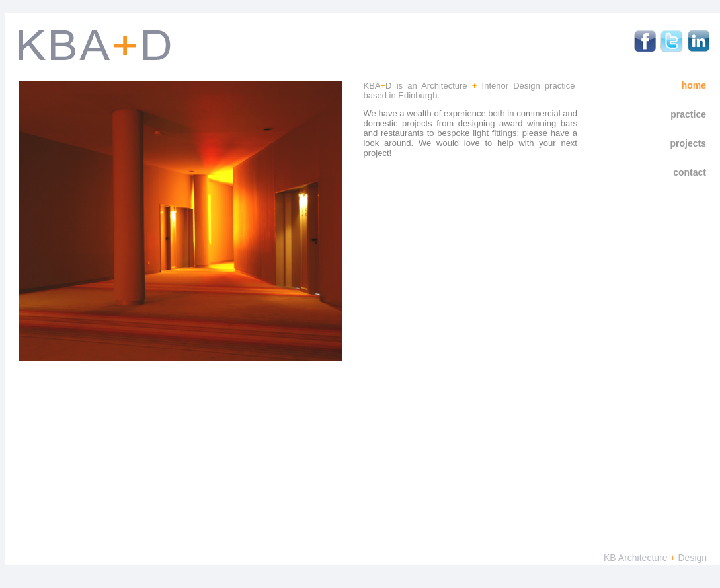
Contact (690, 172)
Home (694, 85)
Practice (688, 114)
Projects (688, 143)
